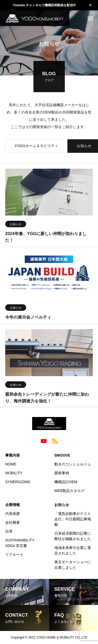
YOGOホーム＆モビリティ (36, 147)
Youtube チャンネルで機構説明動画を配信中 (44, 5)
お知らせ (16, 225)
